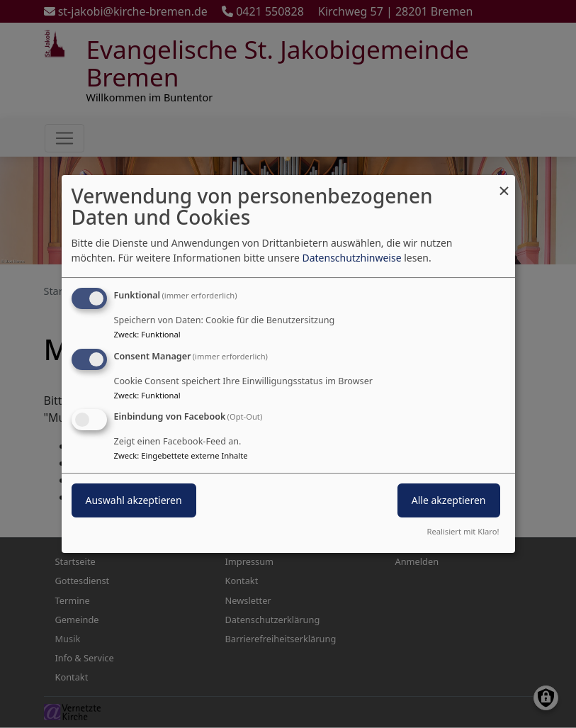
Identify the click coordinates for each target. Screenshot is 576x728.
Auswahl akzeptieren (134, 501)
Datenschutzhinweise (351, 258)
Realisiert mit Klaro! (463, 531)
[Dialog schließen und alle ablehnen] (504, 184)
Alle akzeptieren (449, 501)
